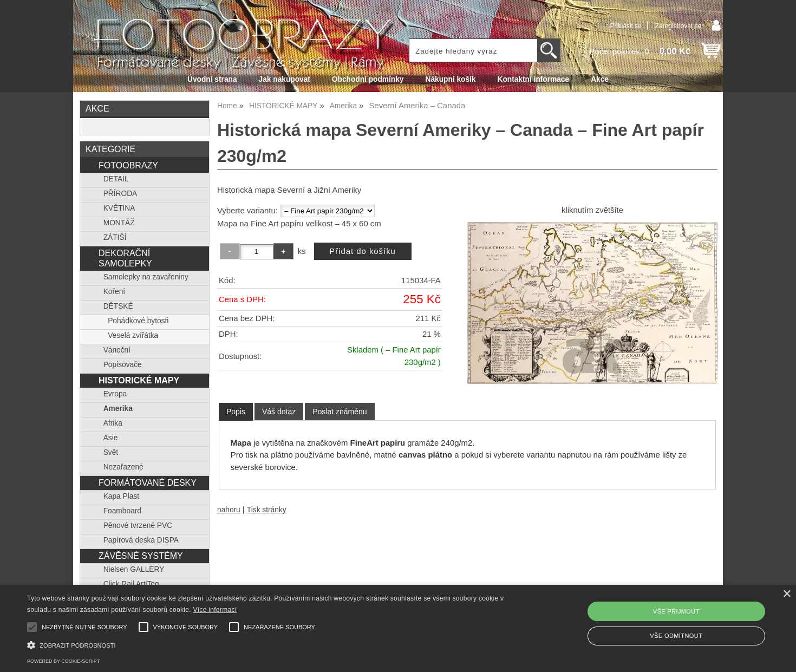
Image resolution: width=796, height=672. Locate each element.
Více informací (215, 610)
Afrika (113, 423)
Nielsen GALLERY (134, 569)
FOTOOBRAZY (128, 165)
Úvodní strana (212, 79)
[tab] (236, 412)
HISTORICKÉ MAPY (139, 380)
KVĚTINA (119, 208)
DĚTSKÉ (118, 306)
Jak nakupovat (285, 79)
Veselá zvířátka (133, 335)
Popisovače (123, 365)
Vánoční (117, 350)
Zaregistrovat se (678, 26)
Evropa (115, 394)
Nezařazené (123, 467)
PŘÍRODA (120, 194)
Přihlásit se (625, 26)
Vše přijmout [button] (676, 611)
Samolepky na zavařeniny (146, 277)
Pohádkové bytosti (138, 321)
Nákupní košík (450, 79)
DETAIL (116, 179)
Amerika (118, 409)
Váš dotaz (279, 412)
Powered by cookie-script (63, 661)
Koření (114, 292)
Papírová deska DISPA (141, 540)
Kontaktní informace (534, 79)
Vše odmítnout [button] (676, 636)
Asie (111, 438)
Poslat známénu (340, 412)
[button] (268, 644)
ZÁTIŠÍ (115, 237)
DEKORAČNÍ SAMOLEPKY (125, 258)
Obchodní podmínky (368, 79)
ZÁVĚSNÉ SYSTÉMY (141, 556)
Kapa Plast (121, 496)
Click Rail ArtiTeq (131, 584)
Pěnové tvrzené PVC (138, 526)
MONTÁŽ (119, 223)
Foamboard (122, 511)
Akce (600, 79)
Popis (236, 412)
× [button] (787, 594)
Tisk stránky (267, 510)
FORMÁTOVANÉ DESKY (148, 482)
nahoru (229, 510)
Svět (111, 452)
